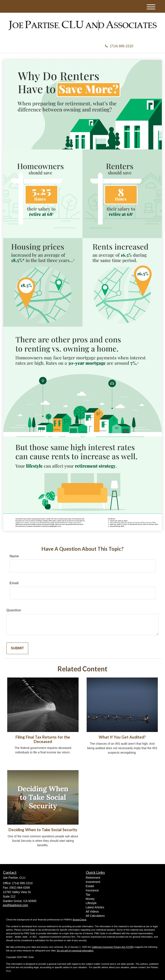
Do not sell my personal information (75, 951)
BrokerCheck (80, 920)
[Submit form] (17, 648)
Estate (90, 886)
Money (90, 899)
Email (14, 583)
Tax (88, 895)
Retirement (93, 878)
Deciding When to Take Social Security (43, 830)
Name (14, 556)
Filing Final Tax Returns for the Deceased (43, 739)
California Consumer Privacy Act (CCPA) (113, 947)
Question (14, 610)
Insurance (92, 890)
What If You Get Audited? (122, 737)
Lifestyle (91, 903)
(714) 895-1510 (119, 46)
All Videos (92, 912)
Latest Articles (95, 907)
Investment (93, 882)
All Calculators (95, 916)
